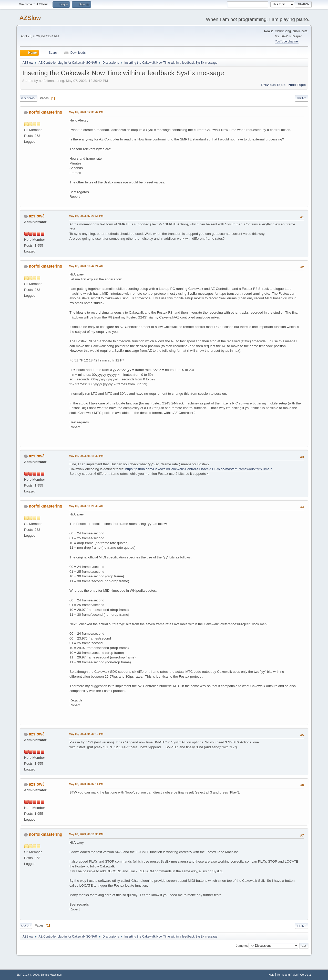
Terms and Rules (287, 975)
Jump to (242, 946)
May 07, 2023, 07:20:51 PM (86, 216)
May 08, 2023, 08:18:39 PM (86, 456)
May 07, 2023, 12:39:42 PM (86, 112)
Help (272, 975)
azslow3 (37, 216)
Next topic (297, 85)
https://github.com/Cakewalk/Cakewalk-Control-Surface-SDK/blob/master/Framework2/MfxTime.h (199, 469)
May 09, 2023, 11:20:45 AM (86, 506)
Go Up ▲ (306, 975)
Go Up (26, 926)
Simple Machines (51, 975)
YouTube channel (286, 41)
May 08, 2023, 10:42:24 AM (86, 266)
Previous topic (273, 85)
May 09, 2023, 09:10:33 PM (86, 834)
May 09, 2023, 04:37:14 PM (86, 784)
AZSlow (30, 18)
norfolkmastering (45, 112)
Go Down (28, 98)
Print (302, 98)
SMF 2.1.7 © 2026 (28, 975)
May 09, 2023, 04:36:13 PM (86, 734)
